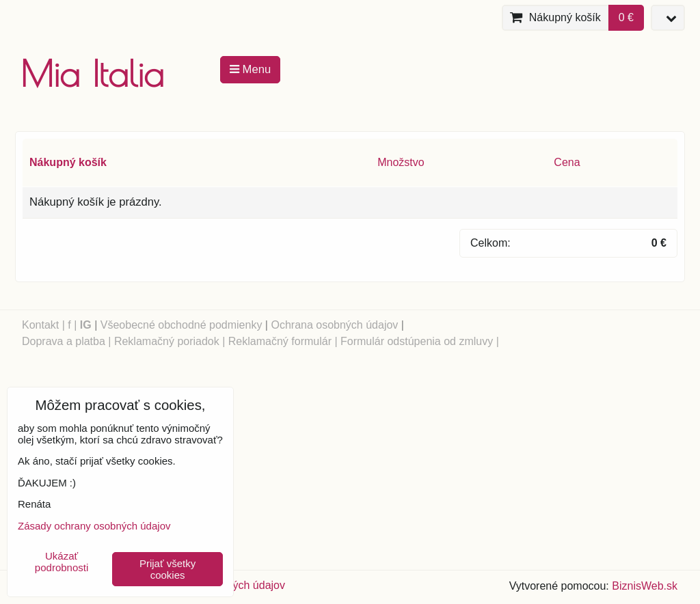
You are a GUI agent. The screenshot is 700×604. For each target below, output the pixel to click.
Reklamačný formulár (280, 341)
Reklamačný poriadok (167, 341)
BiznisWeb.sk (645, 586)
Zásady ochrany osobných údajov (94, 526)
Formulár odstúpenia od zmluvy (417, 341)
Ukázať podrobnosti (62, 562)
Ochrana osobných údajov (334, 325)
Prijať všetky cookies (167, 569)
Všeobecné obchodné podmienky (181, 325)
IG (86, 325)
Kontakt (40, 325)
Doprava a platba (64, 341)
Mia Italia (92, 73)
